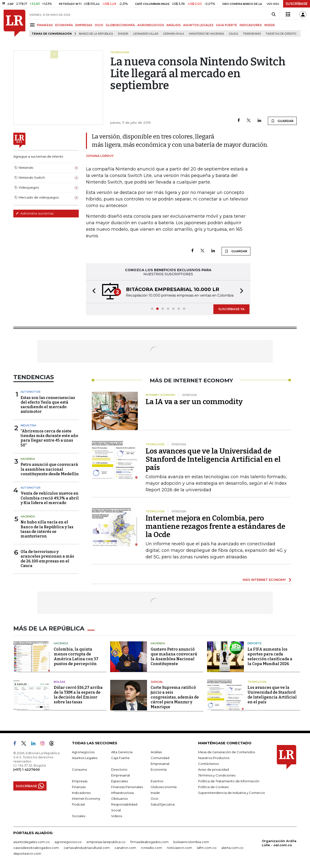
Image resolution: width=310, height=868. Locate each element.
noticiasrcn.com (179, 848)
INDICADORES (251, 25)
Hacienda (28, 459)
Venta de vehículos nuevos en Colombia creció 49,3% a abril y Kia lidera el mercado (50, 498)
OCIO (99, 25)
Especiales (120, 781)
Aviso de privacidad (213, 769)
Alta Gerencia (122, 752)
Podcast (78, 804)
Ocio (155, 799)
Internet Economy (86, 799)
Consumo (80, 769)
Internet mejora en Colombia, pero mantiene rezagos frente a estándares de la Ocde (215, 526)
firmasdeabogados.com (149, 842)
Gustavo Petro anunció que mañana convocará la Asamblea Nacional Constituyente (174, 657)
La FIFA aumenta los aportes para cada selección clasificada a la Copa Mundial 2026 (270, 657)
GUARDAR (282, 121)
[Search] (274, 15)
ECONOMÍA (64, 25)
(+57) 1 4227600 (27, 769)
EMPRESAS (84, 25)
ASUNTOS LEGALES (198, 25)
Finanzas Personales (127, 787)
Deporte (255, 643)
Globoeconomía (164, 787)
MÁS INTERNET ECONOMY (264, 580)
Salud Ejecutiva (163, 804)
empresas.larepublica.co (106, 842)
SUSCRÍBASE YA (231, 309)
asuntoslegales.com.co (31, 842)
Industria (28, 425)
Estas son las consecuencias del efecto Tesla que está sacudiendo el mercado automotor (48, 405)
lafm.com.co (207, 848)
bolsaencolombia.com (191, 842)
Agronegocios (83, 752)
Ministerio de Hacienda (206, 34)
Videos (117, 816)
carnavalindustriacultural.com (87, 848)
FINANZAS (45, 25)
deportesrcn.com (27, 853)
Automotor (31, 392)
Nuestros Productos (214, 758)
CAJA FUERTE (226, 25)
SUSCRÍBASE (297, 4)
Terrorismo (252, 34)
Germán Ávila (174, 34)
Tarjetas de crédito (281, 34)
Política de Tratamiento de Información (229, 781)
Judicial (157, 682)
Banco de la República (96, 34)
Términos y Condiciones (217, 775)
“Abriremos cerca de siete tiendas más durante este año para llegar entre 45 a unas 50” (49, 438)
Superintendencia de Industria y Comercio (232, 793)
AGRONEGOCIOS (151, 25)
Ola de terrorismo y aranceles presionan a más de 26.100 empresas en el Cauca (47, 559)
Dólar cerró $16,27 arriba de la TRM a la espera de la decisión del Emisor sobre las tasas (78, 695)
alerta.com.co (232, 848)
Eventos (157, 781)
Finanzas (79, 787)
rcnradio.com (151, 848)
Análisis (156, 752)
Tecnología (257, 682)
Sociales (79, 816)
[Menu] (33, 25)
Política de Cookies (213, 787)
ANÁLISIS (174, 25)
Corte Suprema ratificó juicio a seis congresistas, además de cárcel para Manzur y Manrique (175, 697)
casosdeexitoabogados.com (36, 848)
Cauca (233, 34)
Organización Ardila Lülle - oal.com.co (279, 843)
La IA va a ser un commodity (194, 402)
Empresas (80, 781)
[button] (93, 292)
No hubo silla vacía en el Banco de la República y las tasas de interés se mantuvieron (47, 529)
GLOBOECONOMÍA (120, 25)
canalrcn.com (125, 848)
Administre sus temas (35, 213)
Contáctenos (208, 764)
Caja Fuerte (120, 758)
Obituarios (119, 799)
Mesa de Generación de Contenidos (227, 752)
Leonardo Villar (146, 34)
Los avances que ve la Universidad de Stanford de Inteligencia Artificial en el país (213, 459)
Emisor (123, 34)
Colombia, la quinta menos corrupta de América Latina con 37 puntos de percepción (76, 657)
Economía (159, 769)
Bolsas (60, 682)
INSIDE (270, 25)
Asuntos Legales (85, 758)
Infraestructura (122, 793)
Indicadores (81, 793)
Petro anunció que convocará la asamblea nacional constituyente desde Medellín (50, 469)
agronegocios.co (68, 842)
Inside (155, 793)
